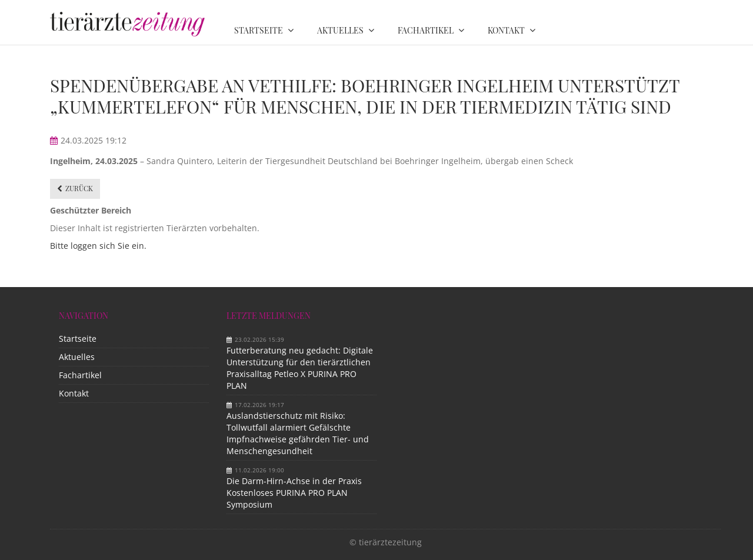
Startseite (78, 339)
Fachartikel (80, 375)
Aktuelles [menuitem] (340, 30)
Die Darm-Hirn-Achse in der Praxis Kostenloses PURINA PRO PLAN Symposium (294, 493)
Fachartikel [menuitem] (426, 30)
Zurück (79, 188)
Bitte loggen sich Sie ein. (98, 246)
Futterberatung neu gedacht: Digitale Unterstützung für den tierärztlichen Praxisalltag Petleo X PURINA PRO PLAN (300, 368)
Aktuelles (77, 357)
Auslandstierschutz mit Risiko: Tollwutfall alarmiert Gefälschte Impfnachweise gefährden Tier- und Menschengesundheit (298, 433)
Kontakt (74, 393)
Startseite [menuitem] (259, 30)
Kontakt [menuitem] (506, 30)
